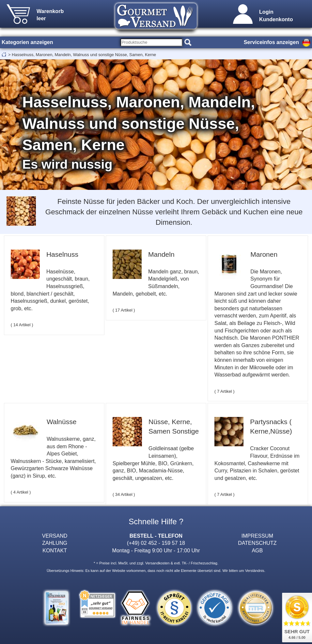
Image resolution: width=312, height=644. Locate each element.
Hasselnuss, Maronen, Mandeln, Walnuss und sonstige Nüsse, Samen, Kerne (84, 55)
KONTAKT (55, 550)
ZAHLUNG (55, 543)
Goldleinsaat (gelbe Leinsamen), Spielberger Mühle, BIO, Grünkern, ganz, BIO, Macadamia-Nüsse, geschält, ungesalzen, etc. (153, 463)
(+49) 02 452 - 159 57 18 (156, 543)
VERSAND (55, 536)
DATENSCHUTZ (257, 543)
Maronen (264, 254)
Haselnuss (62, 254)
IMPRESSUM (257, 536)
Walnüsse (62, 422)
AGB (257, 550)
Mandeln (161, 254)
